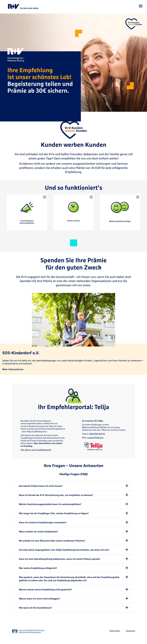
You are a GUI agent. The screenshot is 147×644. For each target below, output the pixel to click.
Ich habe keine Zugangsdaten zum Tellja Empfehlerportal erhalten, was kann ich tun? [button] (64, 550)
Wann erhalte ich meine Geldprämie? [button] (38, 532)
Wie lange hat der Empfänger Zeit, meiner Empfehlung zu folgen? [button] (54, 513)
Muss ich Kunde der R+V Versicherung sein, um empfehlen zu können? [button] (56, 495)
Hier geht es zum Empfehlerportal (36, 450)
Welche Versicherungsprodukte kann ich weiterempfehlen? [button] (50, 504)
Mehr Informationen (13, 369)
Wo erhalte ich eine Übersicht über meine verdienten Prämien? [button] (52, 541)
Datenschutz (115, 631)
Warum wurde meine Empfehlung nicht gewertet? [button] (45, 589)
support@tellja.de (95, 438)
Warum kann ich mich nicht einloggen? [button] (39, 599)
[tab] (74, 486)
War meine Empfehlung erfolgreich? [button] (38, 568)
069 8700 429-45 (97, 434)
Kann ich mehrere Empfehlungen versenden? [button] (43, 522)
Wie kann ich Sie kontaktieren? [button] (35, 608)
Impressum (130, 631)
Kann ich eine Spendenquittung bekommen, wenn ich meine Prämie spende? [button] (60, 559)
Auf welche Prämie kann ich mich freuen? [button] (41, 486)
